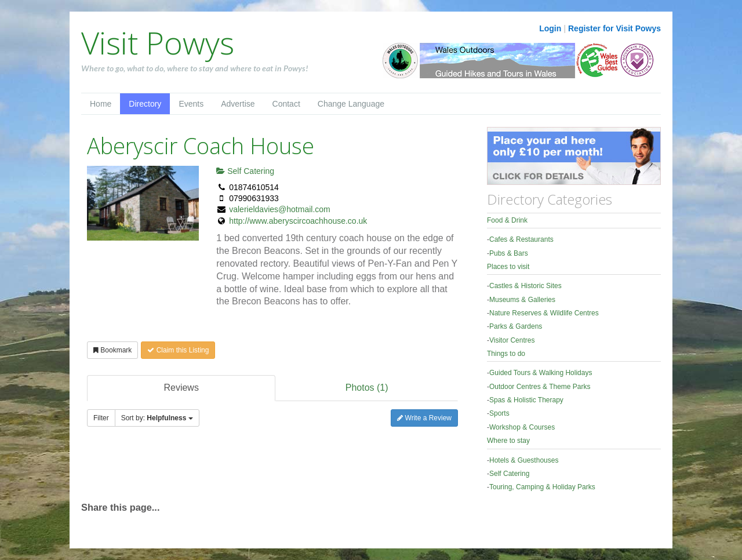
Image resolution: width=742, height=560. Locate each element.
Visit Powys (158, 42)
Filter (101, 418)
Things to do (506, 354)
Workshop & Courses (522, 427)
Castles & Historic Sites (525, 286)
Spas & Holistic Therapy (526, 400)
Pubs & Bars (509, 253)
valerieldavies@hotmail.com (280, 209)
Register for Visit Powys (614, 28)
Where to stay (508, 441)
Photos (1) (367, 388)
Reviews (181, 388)
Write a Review (424, 418)
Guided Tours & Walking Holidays (541, 373)
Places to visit (508, 267)
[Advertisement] (217, 470)
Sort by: (157, 418)
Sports (499, 413)
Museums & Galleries (522, 300)
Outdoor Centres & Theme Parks (540, 387)
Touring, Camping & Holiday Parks (542, 487)
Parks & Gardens (516, 326)
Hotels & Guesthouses (524, 460)
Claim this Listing (178, 350)
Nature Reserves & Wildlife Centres (544, 313)
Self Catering (245, 171)
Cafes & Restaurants (521, 239)
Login (550, 28)
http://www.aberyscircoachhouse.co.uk (298, 221)
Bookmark (112, 350)
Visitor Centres (512, 340)
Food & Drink (507, 220)
